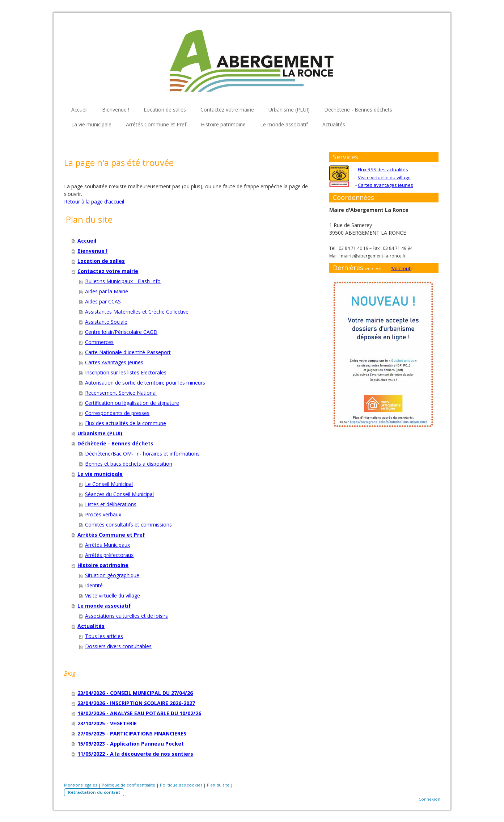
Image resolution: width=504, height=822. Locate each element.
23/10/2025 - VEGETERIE (107, 723)
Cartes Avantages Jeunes (114, 362)
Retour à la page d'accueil (94, 202)
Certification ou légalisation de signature (132, 403)
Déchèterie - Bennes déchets (358, 110)
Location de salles (165, 110)
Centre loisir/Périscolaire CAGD (121, 332)
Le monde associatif (284, 124)
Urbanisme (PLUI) (289, 110)
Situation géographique (112, 575)
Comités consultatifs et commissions (128, 525)
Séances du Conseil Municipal (119, 494)
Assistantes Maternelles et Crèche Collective (137, 312)
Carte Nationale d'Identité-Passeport (128, 352)
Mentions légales (81, 785)
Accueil (79, 110)
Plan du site (218, 785)
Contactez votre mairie (227, 110)
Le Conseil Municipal (109, 484)
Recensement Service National (121, 393)
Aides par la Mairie (107, 291)
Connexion (429, 799)
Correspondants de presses (117, 413)
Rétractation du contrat (94, 792)
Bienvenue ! (116, 110)
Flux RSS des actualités (383, 169)
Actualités (334, 124)
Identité (94, 585)
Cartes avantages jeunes (386, 185)
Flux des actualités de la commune (126, 423)
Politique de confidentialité (128, 785)
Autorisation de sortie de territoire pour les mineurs (145, 383)
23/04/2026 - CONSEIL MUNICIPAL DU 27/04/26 (135, 693)
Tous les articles (104, 636)
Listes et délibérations (111, 504)
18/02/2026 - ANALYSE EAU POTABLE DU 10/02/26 (139, 713)
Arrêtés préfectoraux (109, 555)
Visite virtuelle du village (113, 595)
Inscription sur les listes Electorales (126, 372)
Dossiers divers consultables (118, 646)
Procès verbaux (103, 514)
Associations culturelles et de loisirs (126, 616)
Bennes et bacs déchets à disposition (129, 464)
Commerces (99, 342)
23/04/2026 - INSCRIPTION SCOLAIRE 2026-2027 (136, 703)
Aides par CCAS (103, 301)
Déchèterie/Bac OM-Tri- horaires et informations (142, 454)
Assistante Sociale (106, 322)
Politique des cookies (181, 785)
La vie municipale (91, 124)
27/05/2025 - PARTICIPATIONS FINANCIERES (132, 733)
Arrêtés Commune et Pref (156, 124)
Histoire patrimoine (223, 124)
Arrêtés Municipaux (107, 545)
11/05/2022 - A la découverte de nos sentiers (135, 754)
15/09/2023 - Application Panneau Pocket (131, 744)
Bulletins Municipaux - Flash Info (123, 281)
